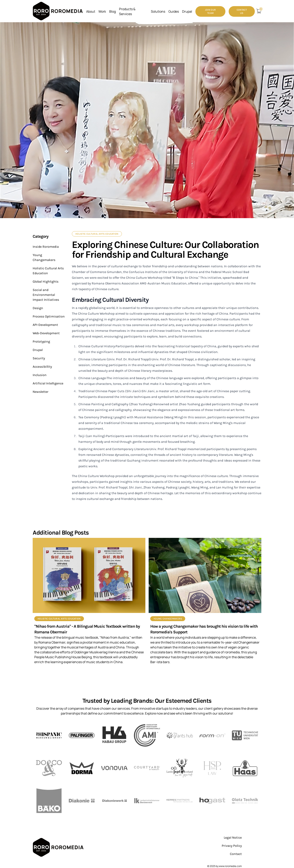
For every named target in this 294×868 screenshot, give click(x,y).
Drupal (38, 350)
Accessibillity (42, 367)
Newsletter (41, 392)
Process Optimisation (49, 316)
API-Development (45, 325)
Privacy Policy (232, 846)
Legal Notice (233, 837)
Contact (236, 854)
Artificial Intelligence (48, 383)
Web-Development (46, 333)
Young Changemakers (168, 619)
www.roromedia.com (230, 866)
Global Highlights (46, 281)
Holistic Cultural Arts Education (97, 234)
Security (39, 358)
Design (38, 308)
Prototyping (41, 341)
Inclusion (40, 375)
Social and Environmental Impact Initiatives (46, 295)
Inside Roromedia (46, 247)
